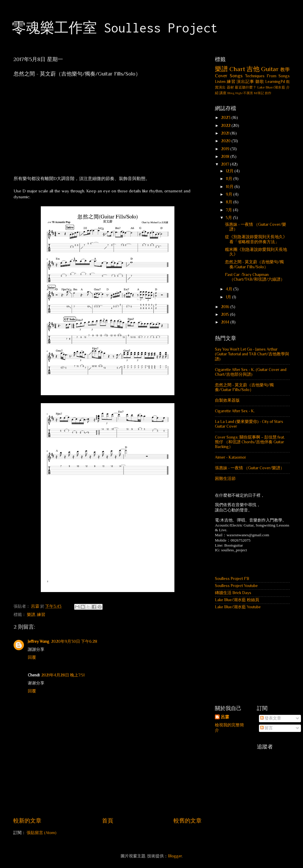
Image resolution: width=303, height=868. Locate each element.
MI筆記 (259, 93)
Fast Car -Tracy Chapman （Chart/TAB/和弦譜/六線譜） (255, 277)
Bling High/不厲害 (240, 93)
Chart (237, 69)
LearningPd (275, 82)
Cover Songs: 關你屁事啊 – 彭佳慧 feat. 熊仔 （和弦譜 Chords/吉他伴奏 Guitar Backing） (250, 442)
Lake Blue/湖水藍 (271, 87)
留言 (266, 728)
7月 (229, 210)
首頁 (108, 821)
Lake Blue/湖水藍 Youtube (238, 607)
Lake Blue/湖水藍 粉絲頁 (237, 600)
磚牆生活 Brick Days (233, 593)
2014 (226, 322)
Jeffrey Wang (39, 641)
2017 (226, 164)
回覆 (32, 657)
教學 (285, 70)
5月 (229, 218)
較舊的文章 (188, 821)
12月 (230, 171)
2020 (226, 141)
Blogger (175, 856)
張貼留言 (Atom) (42, 833)
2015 (226, 314)
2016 (226, 307)
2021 (226, 133)
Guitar (270, 69)
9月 (230, 194)
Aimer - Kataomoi (230, 457)
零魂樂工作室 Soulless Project (115, 28)
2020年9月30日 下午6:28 (74, 641)
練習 (41, 615)
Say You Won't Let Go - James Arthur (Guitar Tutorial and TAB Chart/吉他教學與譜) (252, 354)
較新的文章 (27, 821)
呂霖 (225, 717)
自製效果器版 (227, 400)
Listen (220, 82)
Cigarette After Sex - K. (235, 411)
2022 (226, 126)
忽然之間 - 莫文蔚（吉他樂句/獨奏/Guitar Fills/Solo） (254, 264)
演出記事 (245, 82)
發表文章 (271, 718)
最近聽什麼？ (246, 87)
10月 (230, 187)
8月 (230, 202)
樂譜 (31, 615)
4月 (230, 289)
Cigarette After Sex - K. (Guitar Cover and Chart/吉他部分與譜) (251, 372)
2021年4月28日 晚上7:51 (63, 675)
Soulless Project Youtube (236, 586)
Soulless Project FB (232, 579)
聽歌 (260, 82)
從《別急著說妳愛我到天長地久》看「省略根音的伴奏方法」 (256, 239)
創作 (268, 93)
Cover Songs (229, 76)
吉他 (253, 69)
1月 (229, 297)
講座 (223, 93)
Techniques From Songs (267, 76)
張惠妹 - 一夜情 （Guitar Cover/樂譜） (250, 468)
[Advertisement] (108, 800)
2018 (226, 157)
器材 (230, 87)
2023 (226, 118)
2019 (226, 149)
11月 (230, 179)
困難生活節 (225, 479)
